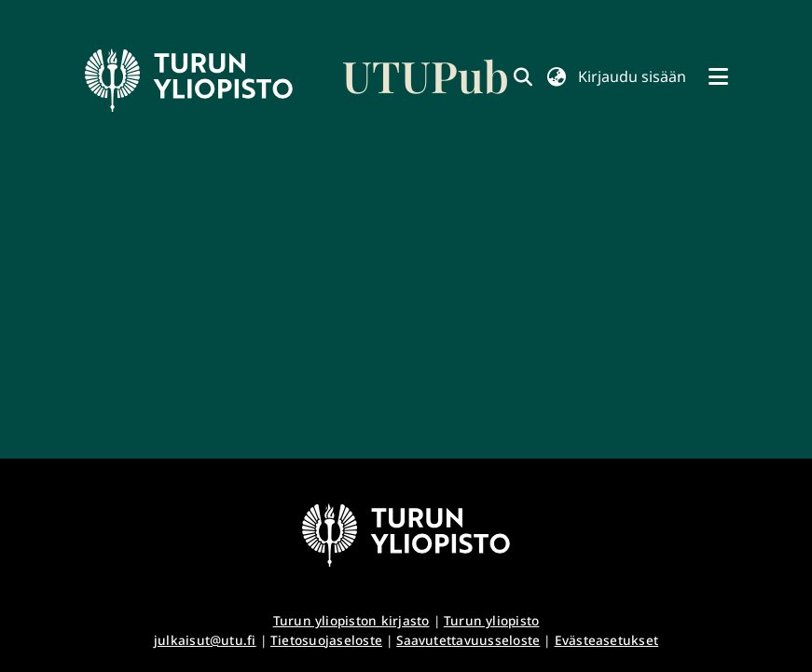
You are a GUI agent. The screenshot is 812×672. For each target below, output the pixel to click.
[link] (297, 80)
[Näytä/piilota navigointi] (719, 76)
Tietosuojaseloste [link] (326, 640)
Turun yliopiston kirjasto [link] (351, 620)
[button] (557, 76)
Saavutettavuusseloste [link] (468, 640)
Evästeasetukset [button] (607, 640)
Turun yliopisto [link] (492, 620)
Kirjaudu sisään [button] (632, 76)
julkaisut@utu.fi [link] (205, 640)
